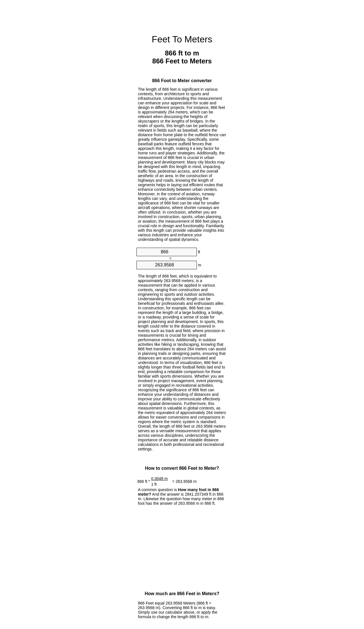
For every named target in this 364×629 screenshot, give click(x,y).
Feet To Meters (182, 39)
